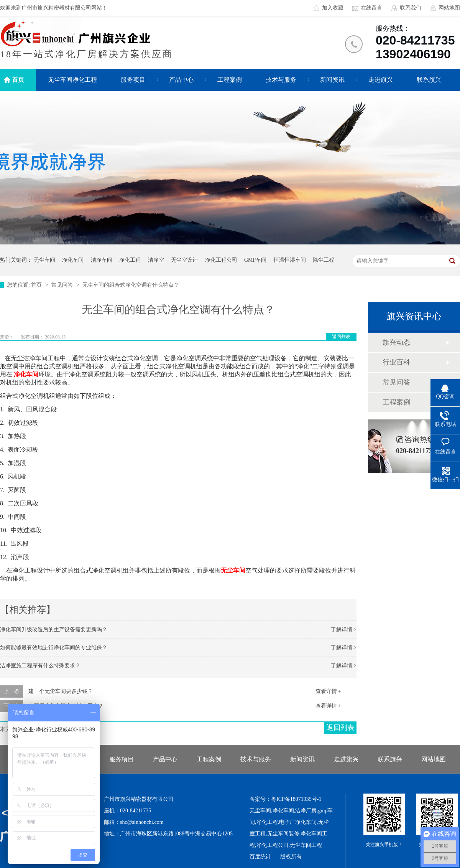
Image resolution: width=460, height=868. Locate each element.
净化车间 (73, 260)
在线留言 (371, 8)
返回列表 (341, 337)
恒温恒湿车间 (290, 260)
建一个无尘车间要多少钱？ (61, 691)
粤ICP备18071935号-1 (296, 799)
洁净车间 (102, 260)
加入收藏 (333, 8)
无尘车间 (44, 260)
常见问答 (63, 285)
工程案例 (230, 80)
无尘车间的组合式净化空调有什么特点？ (131, 285)
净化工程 (130, 260)
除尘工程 (324, 260)
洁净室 (156, 260)
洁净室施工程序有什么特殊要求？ (40, 666)
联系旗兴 (429, 80)
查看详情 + (328, 691)
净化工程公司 (221, 260)
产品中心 (181, 80)
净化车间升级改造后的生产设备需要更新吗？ (54, 630)
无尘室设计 (184, 260)
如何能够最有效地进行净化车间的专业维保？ (54, 648)
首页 (18, 80)
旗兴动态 (396, 342)
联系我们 (411, 8)
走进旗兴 (381, 80)
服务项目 (133, 80)
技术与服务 (281, 80)
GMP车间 (255, 260)
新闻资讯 (332, 80)
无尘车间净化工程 (72, 80)
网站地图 (449, 8)
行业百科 (396, 362)
